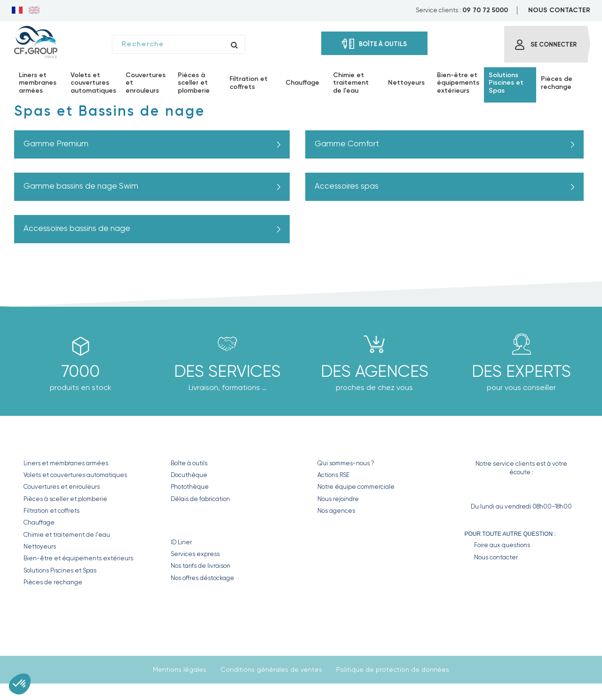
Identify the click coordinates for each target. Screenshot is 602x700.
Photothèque (190, 487)
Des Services (227, 371)
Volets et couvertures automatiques (75, 475)
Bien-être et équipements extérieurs (78, 558)
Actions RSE (333, 475)
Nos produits (54, 443)
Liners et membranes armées (66, 463)
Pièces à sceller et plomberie (65, 499)
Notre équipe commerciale (356, 487)
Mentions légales (180, 669)
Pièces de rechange (53, 582)
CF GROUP (335, 443)
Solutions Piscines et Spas (60, 570)
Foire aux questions (502, 545)
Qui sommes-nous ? (346, 463)
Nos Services (199, 522)
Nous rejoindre (338, 499)
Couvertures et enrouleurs (62, 487)
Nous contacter (496, 557)
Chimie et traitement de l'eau (67, 535)
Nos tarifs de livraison (201, 566)
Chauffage (39, 522)
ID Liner (181, 542)
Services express (195, 554)
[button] (20, 684)
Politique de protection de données (393, 669)
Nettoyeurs (40, 546)
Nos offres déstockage (202, 578)
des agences (375, 371)
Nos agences (336, 511)
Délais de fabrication (200, 499)
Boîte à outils (189, 463)
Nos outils (193, 443)
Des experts (521, 371)
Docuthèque (189, 475)
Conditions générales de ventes (271, 669)
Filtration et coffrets (51, 511)
